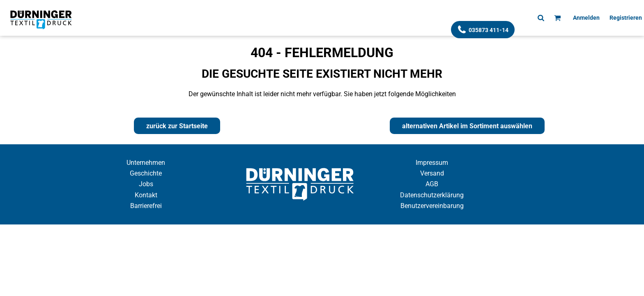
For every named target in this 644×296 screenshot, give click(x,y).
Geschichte (146, 173)
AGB (432, 184)
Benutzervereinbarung (432, 206)
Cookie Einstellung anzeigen (322, 232)
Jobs (146, 184)
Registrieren (626, 18)
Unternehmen (146, 163)
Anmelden (586, 18)
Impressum (432, 163)
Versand (432, 173)
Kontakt (146, 195)
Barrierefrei (146, 206)
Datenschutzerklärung (432, 195)
